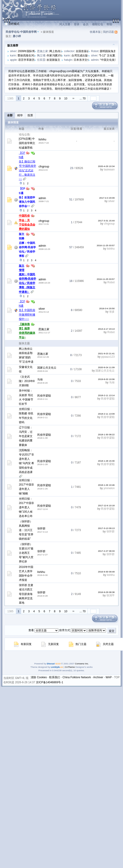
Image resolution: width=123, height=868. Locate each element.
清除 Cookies (39, 677)
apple (13, 60)
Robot (95, 51)
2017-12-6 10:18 (106, 505)
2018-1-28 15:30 (106, 461)
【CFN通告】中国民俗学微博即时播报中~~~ (27, 310)
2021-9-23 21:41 (106, 353)
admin (95, 60)
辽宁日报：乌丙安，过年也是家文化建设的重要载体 (26, 436)
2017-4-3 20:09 (107, 198)
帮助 (109, 24)
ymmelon (109, 488)
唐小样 (17, 36)
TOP (117, 677)
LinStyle (55, 667)
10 (66, 99)
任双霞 (41, 60)
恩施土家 (43, 51)
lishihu (42, 139)
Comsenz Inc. (82, 664)
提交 (112, 631)
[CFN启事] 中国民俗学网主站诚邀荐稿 (27, 143)
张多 (112, 312)
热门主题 (78, 644)
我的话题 (108, 32)
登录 (77, 24)
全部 (10, 115)
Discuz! (51, 664)
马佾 (40, 380)
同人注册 (65, 24)
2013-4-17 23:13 (106, 329)
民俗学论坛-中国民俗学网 (21, 32)
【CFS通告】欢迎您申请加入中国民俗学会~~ (27, 197)
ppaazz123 (108, 357)
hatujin (68, 60)
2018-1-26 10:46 (106, 485)
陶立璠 (41, 56)
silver (13, 51)
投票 (30, 115)
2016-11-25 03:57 (106, 245)
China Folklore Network (77, 677)
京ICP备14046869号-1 (50, 682)
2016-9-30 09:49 (106, 572)
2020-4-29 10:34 (106, 166)
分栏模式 (14, 24)
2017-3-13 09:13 (106, 528)
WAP (109, 677)
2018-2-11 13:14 (106, 395)
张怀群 (41, 529)
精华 (20, 115)
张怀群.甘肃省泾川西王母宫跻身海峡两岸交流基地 (26, 594)
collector (69, 51)
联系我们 (55, 677)
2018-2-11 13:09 (106, 414)
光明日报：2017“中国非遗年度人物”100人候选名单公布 (26, 507)
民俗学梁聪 (44, 396)
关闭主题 (105, 644)
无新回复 (50, 644)
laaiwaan (109, 170)
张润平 (110, 595)
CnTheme (70, 667)
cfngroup (44, 167)
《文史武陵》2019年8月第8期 (27, 381)
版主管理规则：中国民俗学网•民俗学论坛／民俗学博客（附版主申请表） (28, 279)
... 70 (83, 99)
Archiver (98, 677)
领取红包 (98, 24)
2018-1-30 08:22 (106, 434)
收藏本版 (95, 32)
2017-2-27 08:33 (106, 551)
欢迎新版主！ (55, 60)
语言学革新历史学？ (30, 60)
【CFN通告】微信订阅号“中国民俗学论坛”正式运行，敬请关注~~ (28, 166)
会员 (86, 24)
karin (13, 56)
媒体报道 (13, 122)
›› (73, 98)
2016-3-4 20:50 (107, 308)
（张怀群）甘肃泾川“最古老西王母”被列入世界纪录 (26, 553)
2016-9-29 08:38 (106, 592)
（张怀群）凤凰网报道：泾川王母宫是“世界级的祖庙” (26, 530)
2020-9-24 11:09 (106, 367)
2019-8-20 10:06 (106, 379)
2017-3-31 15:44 (106, 221)
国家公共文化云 (47, 368)
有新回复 (23, 644)
